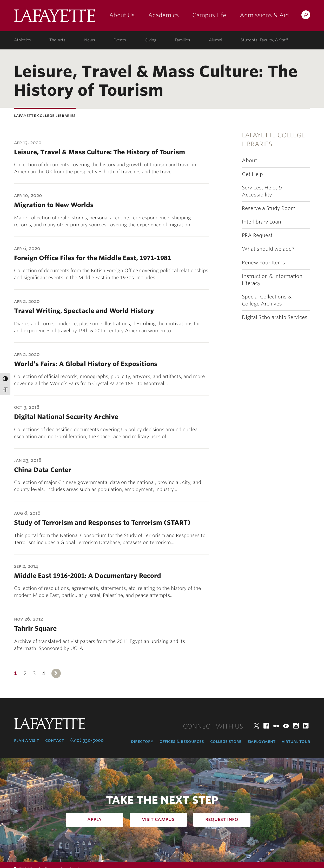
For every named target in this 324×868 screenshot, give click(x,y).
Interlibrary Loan (262, 222)
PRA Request (257, 235)
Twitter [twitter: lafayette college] (256, 726)
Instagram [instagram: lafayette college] (296, 726)
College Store (226, 741)
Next (56, 673)
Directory (142, 741)
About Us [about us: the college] (122, 15)
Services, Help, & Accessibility (262, 191)
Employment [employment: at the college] (262, 741)
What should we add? (268, 249)
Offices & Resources (182, 741)
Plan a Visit (27, 740)
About (249, 160)
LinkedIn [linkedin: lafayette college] (306, 726)
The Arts (57, 40)
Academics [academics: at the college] (163, 15)
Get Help (252, 174)
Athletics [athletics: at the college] (22, 40)
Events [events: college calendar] (120, 40)
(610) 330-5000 (87, 740)
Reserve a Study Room (269, 208)
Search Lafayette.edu (306, 16)
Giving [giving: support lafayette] (151, 40)
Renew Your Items (263, 263)
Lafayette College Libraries (273, 140)
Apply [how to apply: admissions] (95, 819)
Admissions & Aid (264, 15)
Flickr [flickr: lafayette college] (276, 726)
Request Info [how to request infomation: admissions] (222, 819)
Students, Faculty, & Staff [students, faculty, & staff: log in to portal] (264, 40)
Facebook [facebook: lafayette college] (266, 726)
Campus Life (209, 15)
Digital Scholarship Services (275, 317)
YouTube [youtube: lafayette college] (286, 726)
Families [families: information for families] (183, 40)
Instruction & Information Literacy (272, 280)
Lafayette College (55, 18)
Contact (55, 740)
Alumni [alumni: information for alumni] (216, 40)
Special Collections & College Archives (267, 300)
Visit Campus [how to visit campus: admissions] (158, 819)
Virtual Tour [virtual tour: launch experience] (296, 741)
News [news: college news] (90, 40)
